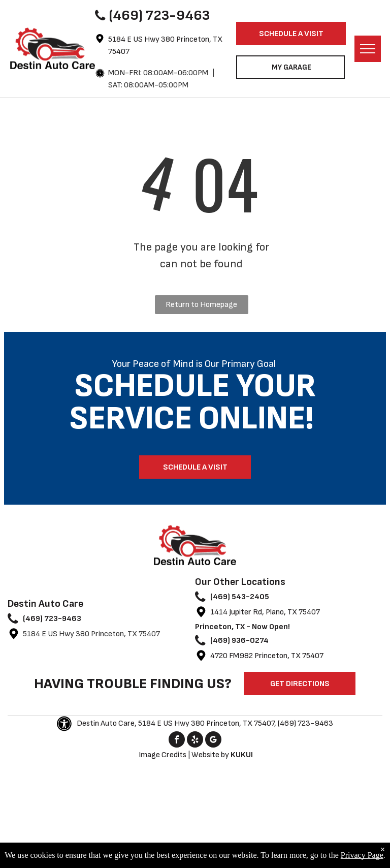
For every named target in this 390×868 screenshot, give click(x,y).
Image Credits (162, 755)
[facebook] (177, 741)
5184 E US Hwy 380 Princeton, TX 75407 (91, 634)
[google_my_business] (213, 741)
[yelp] (195, 741)
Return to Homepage (201, 305)
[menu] (368, 49)
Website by (210, 755)
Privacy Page (362, 855)
